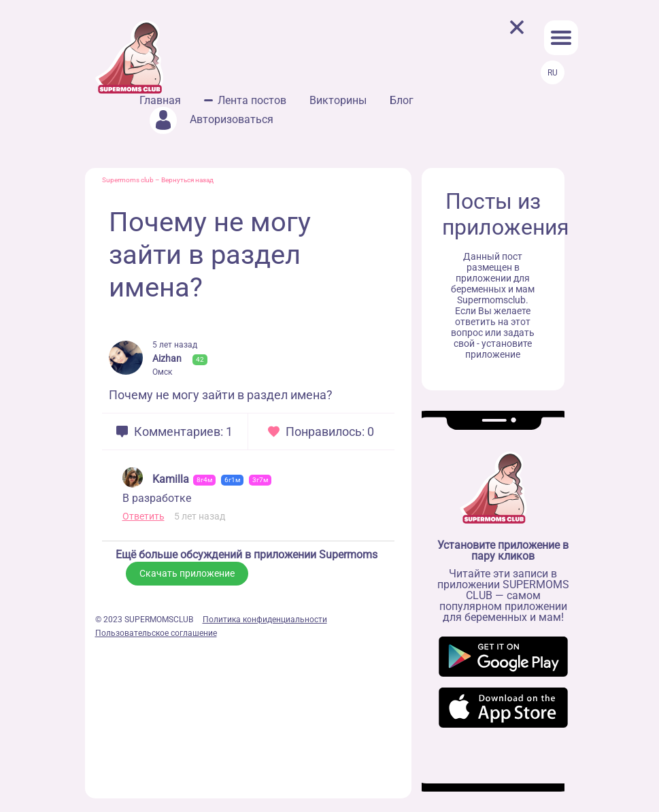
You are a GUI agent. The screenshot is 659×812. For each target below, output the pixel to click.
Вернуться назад (187, 180)
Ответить (143, 516)
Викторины (338, 100)
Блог (402, 100)
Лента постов (252, 100)
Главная (160, 100)
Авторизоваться (212, 119)
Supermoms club (128, 180)
